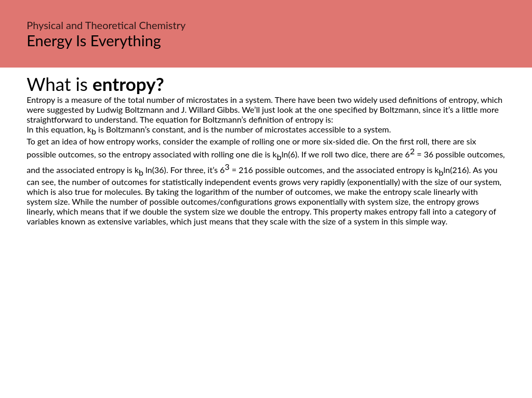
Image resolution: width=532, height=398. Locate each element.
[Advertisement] (266, 324)
